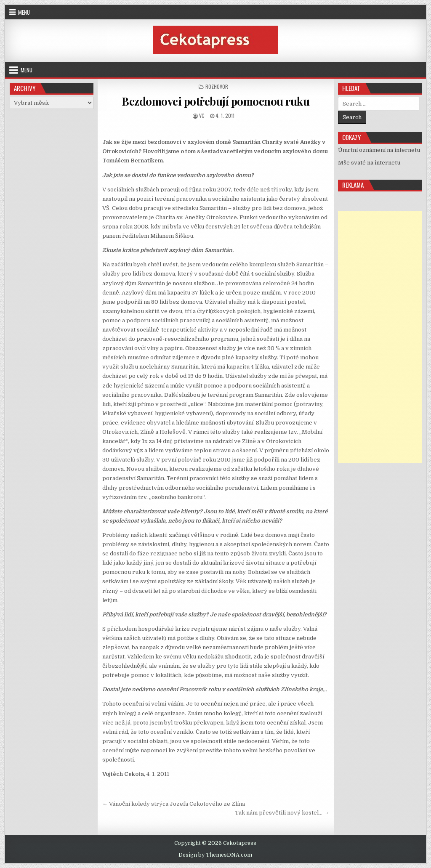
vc (202, 115)
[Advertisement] (380, 337)
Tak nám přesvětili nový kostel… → (282, 813)
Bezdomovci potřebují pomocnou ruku (215, 101)
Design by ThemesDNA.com (215, 855)
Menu (24, 12)
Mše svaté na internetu (369, 163)
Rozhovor (217, 86)
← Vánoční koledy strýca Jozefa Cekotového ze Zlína (174, 804)
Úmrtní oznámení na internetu (379, 150)
